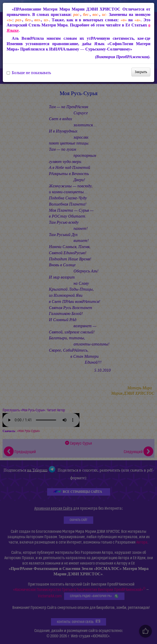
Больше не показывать (29, 73)
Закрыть (141, 72)
